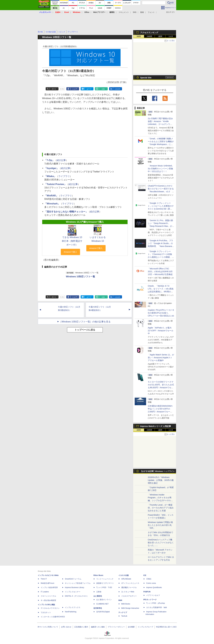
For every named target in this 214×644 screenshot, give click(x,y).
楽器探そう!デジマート (105, 583)
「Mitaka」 (50, 176)
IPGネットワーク (150, 600)
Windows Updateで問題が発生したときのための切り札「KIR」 (160, 525)
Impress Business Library (75, 587)
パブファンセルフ (153, 595)
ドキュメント (124, 12)
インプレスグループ (145, 627)
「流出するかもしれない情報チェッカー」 (66, 212)
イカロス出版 (124, 575)
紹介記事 (61, 160)
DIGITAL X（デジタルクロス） (77, 596)
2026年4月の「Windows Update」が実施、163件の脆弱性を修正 (161, 480)
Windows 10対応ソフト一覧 (80, 277)
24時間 (149, 36)
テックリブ (123, 612)
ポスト (54, 89)
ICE (145, 575)
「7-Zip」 (49, 160)
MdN (120, 600)
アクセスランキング (149, 33)
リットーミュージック (105, 579)
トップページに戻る (85, 330)
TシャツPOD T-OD (104, 587)
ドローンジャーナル (48, 596)
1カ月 (171, 36)
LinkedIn (118, 89)
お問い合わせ (66, 627)
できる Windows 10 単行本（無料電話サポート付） (72, 241)
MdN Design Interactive (130, 608)
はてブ (89, 89)
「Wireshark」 (52, 204)
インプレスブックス (73, 607)
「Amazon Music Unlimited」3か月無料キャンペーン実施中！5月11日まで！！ (161, 169)
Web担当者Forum (47, 583)
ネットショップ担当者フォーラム (78, 583)
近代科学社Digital (103, 612)
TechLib (124, 616)
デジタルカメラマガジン (50, 608)
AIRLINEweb (126, 579)
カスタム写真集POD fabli (157, 607)
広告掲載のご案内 (81, 627)
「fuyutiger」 (52, 168)
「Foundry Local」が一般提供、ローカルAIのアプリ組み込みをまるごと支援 (161, 508)
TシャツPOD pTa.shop (156, 603)
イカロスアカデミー (129, 596)
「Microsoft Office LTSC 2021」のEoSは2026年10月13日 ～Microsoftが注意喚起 (160, 271)
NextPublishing (71, 612)
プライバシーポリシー (116, 627)
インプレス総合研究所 (49, 587)
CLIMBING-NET (102, 604)
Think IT (44, 579)
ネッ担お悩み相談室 (48, 600)
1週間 (160, 36)
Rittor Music (98, 575)
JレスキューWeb (128, 592)
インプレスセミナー (73, 592)
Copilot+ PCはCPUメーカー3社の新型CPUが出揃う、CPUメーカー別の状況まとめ (161, 313)
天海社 (149, 579)
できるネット (46, 612)
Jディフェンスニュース (130, 583)
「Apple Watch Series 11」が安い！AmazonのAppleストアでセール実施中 (161, 358)
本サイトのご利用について (48, 627)
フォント (151, 12)
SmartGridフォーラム (73, 579)
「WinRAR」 (51, 196)
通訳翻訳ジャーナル (129, 587)
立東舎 (99, 592)
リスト (62, 89)
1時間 (139, 36)
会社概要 (131, 627)
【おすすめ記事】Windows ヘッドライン (157, 471)
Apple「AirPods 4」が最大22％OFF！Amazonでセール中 (161, 331)
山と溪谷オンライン (104, 600)
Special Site (146, 78)
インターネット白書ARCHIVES (53, 617)
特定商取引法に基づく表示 (166, 627)
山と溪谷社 (98, 596)
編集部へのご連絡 (98, 627)
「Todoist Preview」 (55, 184)
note (103, 89)
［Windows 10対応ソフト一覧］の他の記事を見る (85, 322)
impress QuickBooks (154, 587)
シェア (75, 89)
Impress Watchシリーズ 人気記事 (156, 426)
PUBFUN (147, 592)
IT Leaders (45, 592)
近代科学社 (98, 608)
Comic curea (151, 583)
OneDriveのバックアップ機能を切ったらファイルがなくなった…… (161, 543)
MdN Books (126, 604)
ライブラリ (64, 176)
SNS (135, 12)
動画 (142, 12)
